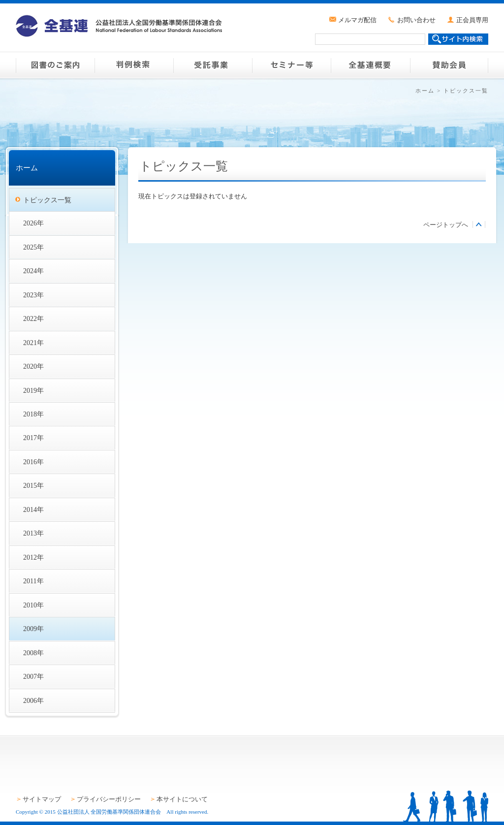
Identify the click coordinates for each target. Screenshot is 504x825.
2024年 (33, 271)
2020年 (33, 366)
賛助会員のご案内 (449, 65)
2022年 (33, 318)
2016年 (33, 462)
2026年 (33, 223)
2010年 (33, 605)
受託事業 (213, 65)
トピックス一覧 (47, 200)
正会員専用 (472, 20)
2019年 (33, 390)
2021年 (33, 343)
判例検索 (134, 65)
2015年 (33, 485)
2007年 (33, 676)
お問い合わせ (416, 20)
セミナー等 (291, 65)
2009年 (33, 629)
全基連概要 (370, 65)
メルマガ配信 (357, 20)
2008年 (33, 653)
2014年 (33, 509)
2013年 (33, 533)
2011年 (33, 581)
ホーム (425, 91)
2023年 (33, 295)
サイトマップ (42, 799)
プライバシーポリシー (109, 799)
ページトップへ (446, 225)
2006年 (33, 700)
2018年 (33, 414)
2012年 (33, 557)
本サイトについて (182, 799)
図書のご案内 (55, 65)
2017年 (33, 438)
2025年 (33, 247)
